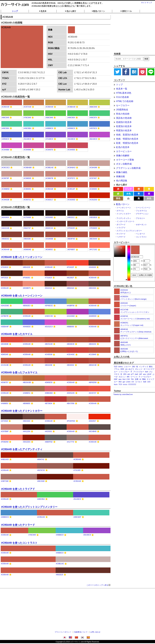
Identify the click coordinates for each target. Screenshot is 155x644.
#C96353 (27, 189)
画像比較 (121, 176)
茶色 (118, 198)
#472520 (5, 421)
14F (140, 374)
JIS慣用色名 (122, 110)
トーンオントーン (124, 208)
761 (132, 379)
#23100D (49, 217)
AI (140, 379)
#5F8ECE (49, 306)
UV (133, 382)
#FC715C (93, 249)
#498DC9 (5, 517)
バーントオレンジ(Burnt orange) (133, 299)
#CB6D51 (124, 323)
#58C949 (49, 118)
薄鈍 (144, 379)
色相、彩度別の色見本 (127, 135)
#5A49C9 (27, 139)
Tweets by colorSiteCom (123, 394)
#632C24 (49, 228)
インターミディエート (126, 221)
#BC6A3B (27, 382)
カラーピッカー (124, 151)
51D (116, 367)
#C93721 (27, 200)
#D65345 (5, 354)
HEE (122, 369)
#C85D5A (124, 297)
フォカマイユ (141, 211)
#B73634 (49, 403)
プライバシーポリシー (63, 632)
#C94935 (93, 189)
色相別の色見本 (124, 122)
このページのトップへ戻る (97, 585)
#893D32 (5, 239)
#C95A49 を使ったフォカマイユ (19, 372)
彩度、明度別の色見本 (127, 143)
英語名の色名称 (124, 118)
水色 (128, 194)
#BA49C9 (93, 139)
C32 (128, 379)
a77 (132, 374)
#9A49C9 (71, 139)
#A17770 (70, 442)
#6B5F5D (49, 442)
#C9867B (49, 178)
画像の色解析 (123, 156)
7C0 (120, 384)
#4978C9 (93, 128)
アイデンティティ (124, 218)
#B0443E (49, 365)
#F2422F (70, 267)
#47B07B (5, 316)
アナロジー (140, 218)
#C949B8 (5, 150)
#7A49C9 (49, 139)
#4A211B (5, 228)
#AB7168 (5, 481)
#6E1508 (41, 481)
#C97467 (93, 178)
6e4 (147, 372)
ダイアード (121, 225)
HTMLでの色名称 (125, 101)
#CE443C (71, 354)
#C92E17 (49, 200)
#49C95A (71, 118)
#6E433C (27, 421)
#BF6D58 (93, 382)
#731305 (77, 470)
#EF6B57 (71, 249)
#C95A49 (5, 107)
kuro (116, 384)
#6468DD (27, 327)
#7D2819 (5, 267)
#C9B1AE (50, 168)
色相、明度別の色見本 (127, 139)
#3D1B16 (93, 217)
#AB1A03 (5, 459)
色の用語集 (122, 181)
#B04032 (70, 365)
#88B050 (70, 327)
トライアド (121, 228)
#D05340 (124, 303)
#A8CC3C (49, 316)
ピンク (128, 189)
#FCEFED (71, 421)
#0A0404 (5, 217)
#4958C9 (5, 139)
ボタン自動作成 (124, 164)
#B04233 (92, 344)
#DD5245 (71, 393)
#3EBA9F (5, 327)
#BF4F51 (124, 336)
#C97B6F (5, 431)
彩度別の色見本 (124, 126)
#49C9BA (27, 128)
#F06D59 (5, 442)
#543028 (92, 267)
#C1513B (5, 365)
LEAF (149, 374)
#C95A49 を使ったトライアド (18, 489)
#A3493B (49, 239)
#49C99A (5, 128)
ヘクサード (121, 237)
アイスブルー (139, 372)
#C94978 (49, 150)
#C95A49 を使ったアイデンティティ (22, 449)
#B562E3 (27, 306)
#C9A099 (93, 168)
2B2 (134, 367)
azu (145, 374)
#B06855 (27, 403)
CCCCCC (132, 384)
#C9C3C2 (6, 168)
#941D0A (27, 442)
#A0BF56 (71, 306)
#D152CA (49, 327)
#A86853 (5, 403)
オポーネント (141, 225)
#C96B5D (6, 189)
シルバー (127, 367)
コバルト (139, 382)
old (129, 374)
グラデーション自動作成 (128, 168)
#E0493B (5, 344)
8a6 (145, 382)
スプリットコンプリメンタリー (129, 231)
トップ (15, 11)
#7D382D (93, 228)
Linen (128, 382)
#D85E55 (49, 382)
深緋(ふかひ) (126, 345)
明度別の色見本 (124, 130)
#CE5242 (124, 290)
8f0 (128, 377)
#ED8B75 (27, 288)
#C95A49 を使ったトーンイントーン (22, 296)
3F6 (125, 374)
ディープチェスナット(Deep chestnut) (136, 332)
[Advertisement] (78, 610)
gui (124, 382)
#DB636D (49, 393)
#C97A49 (27, 107)
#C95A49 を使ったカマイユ (17, 334)
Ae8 (136, 374)
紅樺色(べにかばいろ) (129, 351)
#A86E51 (27, 393)
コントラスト (141, 237)
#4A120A (27, 431)
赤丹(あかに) (126, 292)
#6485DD (93, 316)
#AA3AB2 (71, 316)
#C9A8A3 (71, 168)
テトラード (121, 234)
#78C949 (27, 118)
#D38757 (5, 382)
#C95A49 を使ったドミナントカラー (22, 411)
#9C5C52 (41, 470)
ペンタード (140, 234)
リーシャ (134, 377)
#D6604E (27, 249)
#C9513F (71, 189)
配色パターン (123, 204)
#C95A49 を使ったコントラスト (19, 543)
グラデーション (142, 214)
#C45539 (49, 354)
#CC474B (124, 310)
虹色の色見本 (123, 147)
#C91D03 (93, 200)
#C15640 (93, 354)
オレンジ (139, 369)
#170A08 (27, 217)
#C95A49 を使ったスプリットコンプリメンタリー (29, 507)
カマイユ (120, 211)
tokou (121, 367)
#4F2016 (5, 278)
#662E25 (59, 575)
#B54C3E (93, 365)
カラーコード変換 (125, 160)
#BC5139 (49, 344)
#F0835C (27, 278)
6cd (124, 379)
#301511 (71, 217)
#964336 (27, 239)
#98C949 (5, 118)
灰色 (149, 198)
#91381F (70, 278)
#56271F (27, 228)
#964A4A (71, 288)
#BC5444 (93, 239)
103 (149, 382)
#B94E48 (124, 329)
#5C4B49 (93, 431)
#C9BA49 (71, 107)
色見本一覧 (122, 89)
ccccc (125, 384)
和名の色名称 (123, 114)
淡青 (137, 379)
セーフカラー (123, 105)
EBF (116, 379)
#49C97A (93, 118)
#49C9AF (77, 517)
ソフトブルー (124, 372)
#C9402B (5, 200)
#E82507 (92, 421)
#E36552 (49, 249)
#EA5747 (93, 393)
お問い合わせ (95, 632)
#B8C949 (93, 107)
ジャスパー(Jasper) (128, 306)
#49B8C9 (49, 128)
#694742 (41, 459)
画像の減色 (122, 172)
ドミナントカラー (124, 214)
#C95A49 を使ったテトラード (18, 525)
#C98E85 (27, 178)
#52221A (48, 288)
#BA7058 (71, 403)
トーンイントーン (143, 208)
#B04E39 (71, 344)
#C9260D (71, 200)
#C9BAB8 (28, 168)
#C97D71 (71, 178)
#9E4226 (27, 267)
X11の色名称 (122, 97)
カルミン (122, 377)
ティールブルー (145, 377)
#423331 (48, 431)
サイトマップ (147, 3)
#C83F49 (124, 316)
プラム (117, 369)
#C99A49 (49, 107)
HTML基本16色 (124, 93)
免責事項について (81, 632)
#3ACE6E (5, 306)
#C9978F (5, 178)
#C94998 (27, 150)
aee (120, 379)
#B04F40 (71, 239)
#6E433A (93, 288)
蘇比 (151, 367)
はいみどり (130, 369)
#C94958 (71, 150)
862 (120, 382)
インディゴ (144, 367)
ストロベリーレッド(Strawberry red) (135, 319)
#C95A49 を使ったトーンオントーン (22, 257)
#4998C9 (71, 128)
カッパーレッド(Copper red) (132, 325)
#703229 (71, 228)
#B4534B (124, 342)
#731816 (48, 278)
